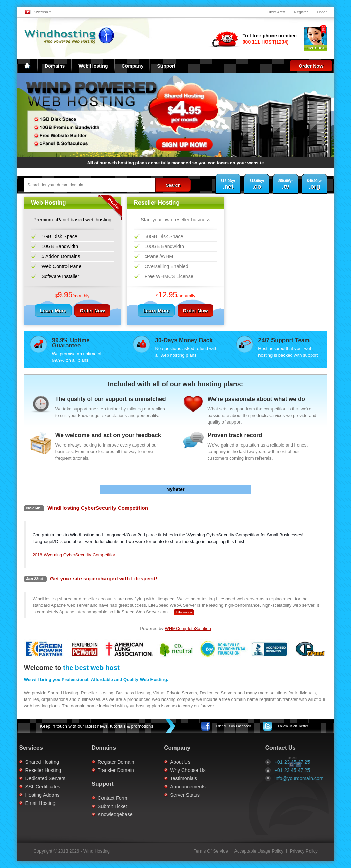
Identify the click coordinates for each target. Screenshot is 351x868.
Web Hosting (93, 66)
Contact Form (90, 798)
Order (322, 12)
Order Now (311, 66)
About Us (158, 762)
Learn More (55, 311)
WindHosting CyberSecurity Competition (98, 508)
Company (133, 66)
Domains (55, 66)
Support (166, 66)
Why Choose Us (165, 770)
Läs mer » (184, 612)
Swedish (41, 12)
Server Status (162, 795)
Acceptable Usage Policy (259, 851)
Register (301, 12)
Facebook (233, 726)
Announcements (165, 787)
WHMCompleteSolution (188, 629)
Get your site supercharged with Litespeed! (104, 578)
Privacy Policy (304, 851)
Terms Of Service (211, 851)
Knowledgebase (93, 814)
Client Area (276, 12)
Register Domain (93, 762)
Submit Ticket (90, 806)
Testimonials (161, 778)
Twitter (293, 726)
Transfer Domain (93, 770)
